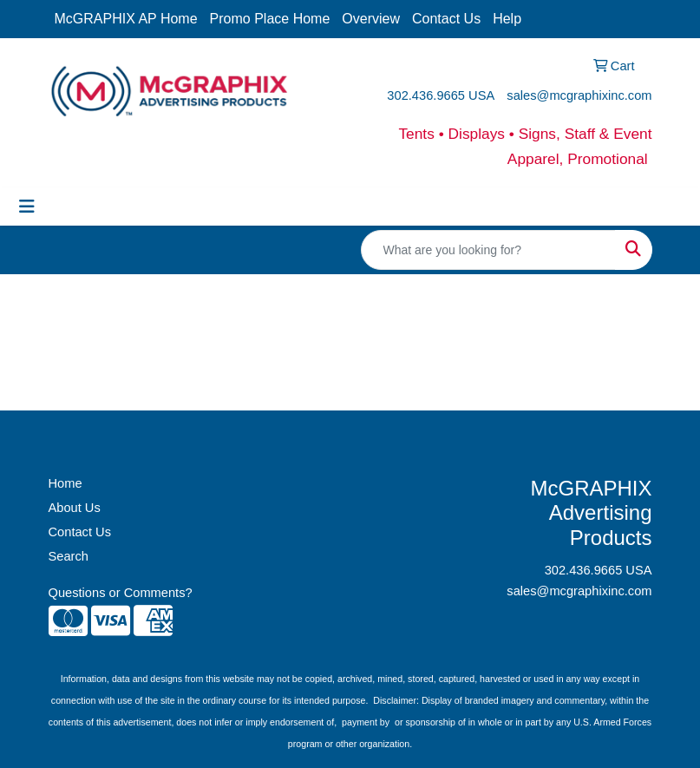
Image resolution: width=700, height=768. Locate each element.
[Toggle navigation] (27, 207)
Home (65, 483)
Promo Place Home (270, 19)
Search (69, 556)
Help (507, 19)
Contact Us (446, 19)
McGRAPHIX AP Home (126, 19)
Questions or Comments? (121, 593)
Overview (371, 19)
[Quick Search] (488, 250)
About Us (75, 508)
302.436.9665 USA (441, 95)
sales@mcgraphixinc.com (579, 95)
